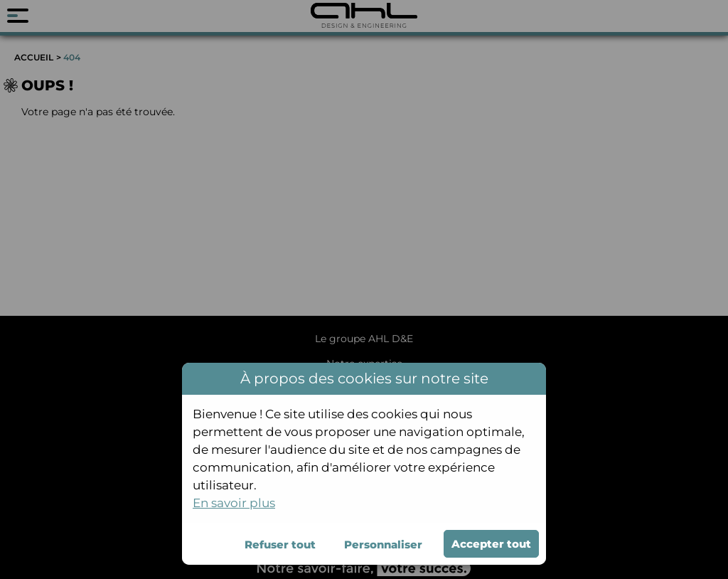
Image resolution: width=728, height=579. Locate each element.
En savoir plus (234, 503)
